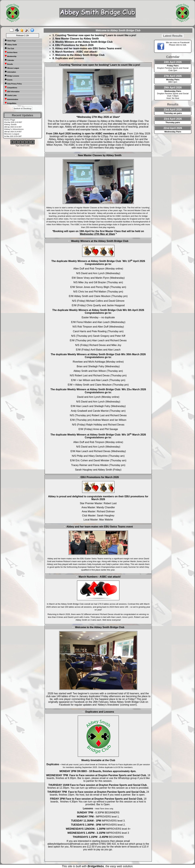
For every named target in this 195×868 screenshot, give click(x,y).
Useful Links (11, 95)
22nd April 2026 (173, 128)
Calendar (9, 60)
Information (10, 72)
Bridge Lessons (12, 76)
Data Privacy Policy (13, 83)
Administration (11, 99)
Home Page (10, 40)
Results (9, 64)
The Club (9, 48)
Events (9, 79)
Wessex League (12, 68)
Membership (10, 56)
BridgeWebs (10, 103)
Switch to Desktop (23, 109)
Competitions (11, 87)
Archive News (11, 52)
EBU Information (12, 91)
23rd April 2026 (173, 110)
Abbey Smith (11, 44)
